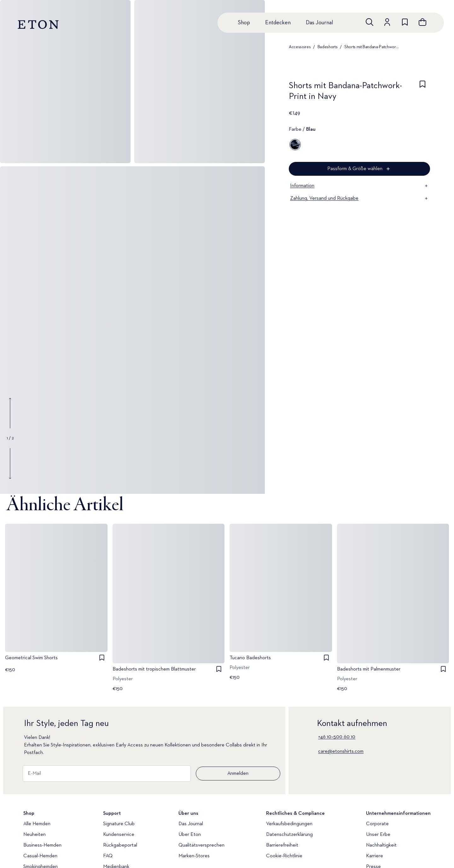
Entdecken (278, 23)
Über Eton (190, 835)
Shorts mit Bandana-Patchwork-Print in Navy (372, 47)
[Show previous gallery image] (10, 413)
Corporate (377, 824)
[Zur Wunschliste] (405, 22)
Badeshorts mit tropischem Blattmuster (154, 669)
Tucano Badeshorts (250, 658)
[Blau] (295, 145)
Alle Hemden (37, 824)
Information (359, 186)
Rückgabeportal (120, 845)
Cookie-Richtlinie (284, 856)
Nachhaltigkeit (381, 845)
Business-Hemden (42, 845)
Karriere (375, 856)
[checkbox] (422, 93)
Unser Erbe (378, 835)
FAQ (108, 856)
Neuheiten (35, 835)
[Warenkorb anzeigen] (422, 22)
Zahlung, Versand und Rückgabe (359, 198)
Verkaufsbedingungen (289, 824)
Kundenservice (119, 835)
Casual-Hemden (40, 856)
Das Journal (319, 23)
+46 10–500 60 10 (337, 737)
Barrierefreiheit (282, 845)
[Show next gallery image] (10, 463)
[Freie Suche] (370, 22)
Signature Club (119, 824)
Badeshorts (328, 47)
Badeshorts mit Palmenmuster (369, 669)
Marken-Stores (194, 856)
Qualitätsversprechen (201, 845)
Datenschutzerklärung (289, 835)
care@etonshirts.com (341, 751)
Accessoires (300, 47)
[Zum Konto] (387, 22)
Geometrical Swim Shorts (31, 658)
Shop (244, 23)
